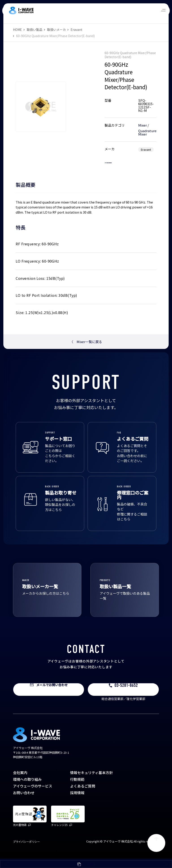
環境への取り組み (27, 789)
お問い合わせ (24, 802)
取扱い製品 (34, 30)
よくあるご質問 (83, 795)
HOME (17, 30)
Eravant (76, 30)
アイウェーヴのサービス (33, 795)
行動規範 (77, 789)
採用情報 (77, 802)
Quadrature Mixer (147, 132)
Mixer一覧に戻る (86, 351)
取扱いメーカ (56, 30)
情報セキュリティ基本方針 (91, 782)
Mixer (143, 125)
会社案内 (20, 782)
